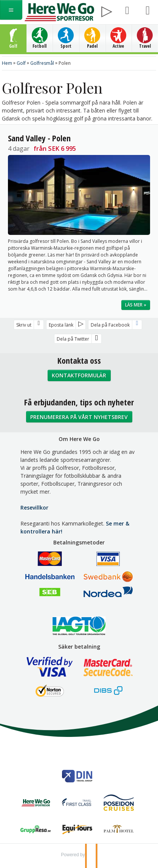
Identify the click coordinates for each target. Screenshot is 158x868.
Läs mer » (136, 305)
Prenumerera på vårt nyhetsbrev (79, 417)
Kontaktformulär (79, 375)
